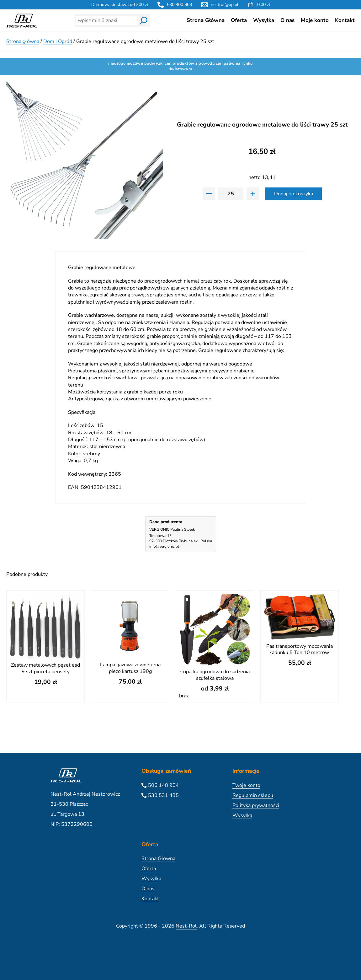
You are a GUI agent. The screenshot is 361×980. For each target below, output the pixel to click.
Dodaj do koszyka (294, 194)
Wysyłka (264, 20)
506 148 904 (163, 785)
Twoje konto (246, 785)
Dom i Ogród (58, 41)
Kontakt (345, 20)
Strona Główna (206, 20)
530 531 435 (163, 795)
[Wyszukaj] (144, 20)
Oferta (239, 20)
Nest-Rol (186, 926)
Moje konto (315, 20)
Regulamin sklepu (253, 795)
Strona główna (23, 41)
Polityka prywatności (256, 805)
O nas (287, 20)
